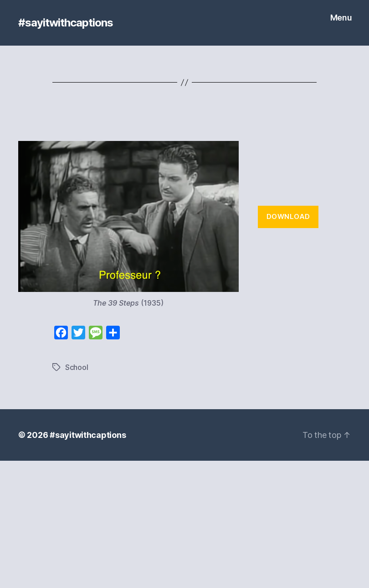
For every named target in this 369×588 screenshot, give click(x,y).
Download (288, 216)
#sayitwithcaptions (66, 23)
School (77, 367)
